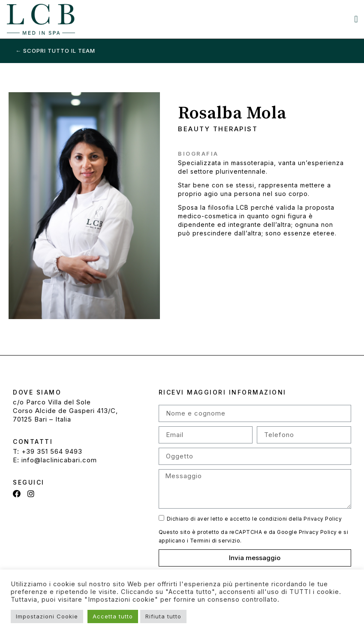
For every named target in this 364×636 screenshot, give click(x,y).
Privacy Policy (323, 519)
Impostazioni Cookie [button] (47, 616)
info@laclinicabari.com (59, 460)
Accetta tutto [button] (113, 616)
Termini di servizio (215, 541)
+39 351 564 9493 (52, 451)
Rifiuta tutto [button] (163, 616)
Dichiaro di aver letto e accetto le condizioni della (254, 519)
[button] (356, 20)
